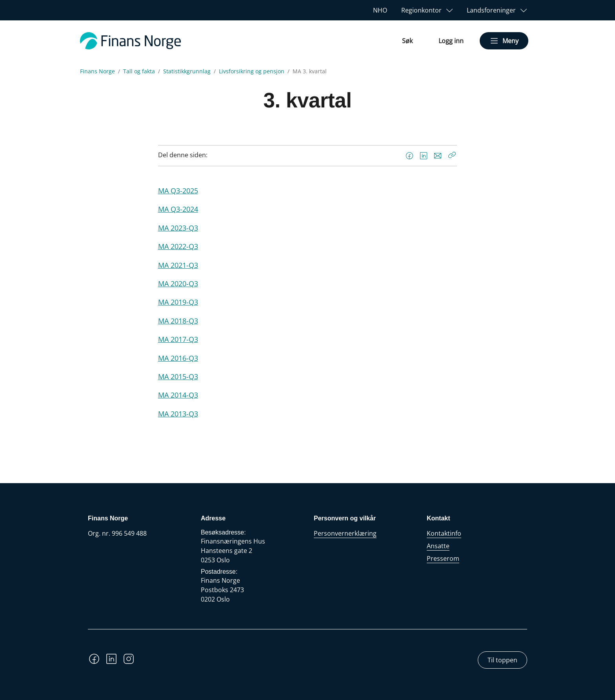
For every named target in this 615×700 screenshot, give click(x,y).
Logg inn (451, 41)
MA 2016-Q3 (178, 358)
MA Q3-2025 (178, 190)
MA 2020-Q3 (178, 283)
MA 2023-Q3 (178, 228)
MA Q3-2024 (178, 209)
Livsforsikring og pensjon (252, 71)
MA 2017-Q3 (178, 339)
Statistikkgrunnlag (187, 71)
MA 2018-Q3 (178, 321)
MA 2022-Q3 (178, 246)
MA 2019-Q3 (178, 302)
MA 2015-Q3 (178, 376)
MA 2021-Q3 (178, 265)
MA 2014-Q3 (178, 395)
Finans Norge (97, 71)
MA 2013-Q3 (178, 414)
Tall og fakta (139, 71)
